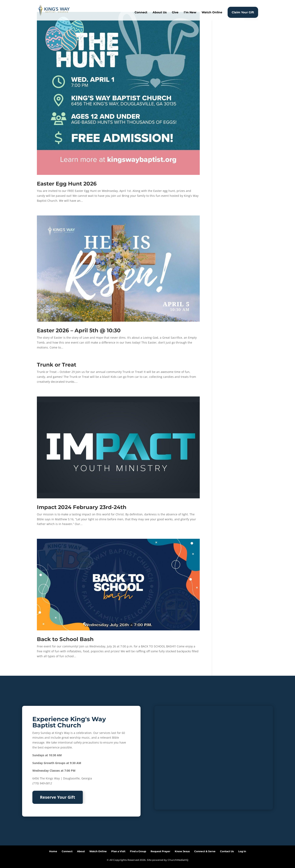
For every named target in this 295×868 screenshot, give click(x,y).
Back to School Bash (65, 639)
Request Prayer (160, 851)
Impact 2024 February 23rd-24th (82, 507)
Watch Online (212, 13)
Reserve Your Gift (58, 797)
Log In (242, 851)
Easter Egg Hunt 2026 (67, 184)
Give (175, 13)
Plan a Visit (118, 851)
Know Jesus (182, 851)
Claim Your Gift (243, 12)
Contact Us (227, 851)
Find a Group (138, 851)
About (81, 851)
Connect (141, 13)
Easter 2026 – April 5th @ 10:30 (79, 330)
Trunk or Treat (57, 365)
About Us (160, 13)
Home (53, 851)
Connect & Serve (205, 851)
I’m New (190, 13)
